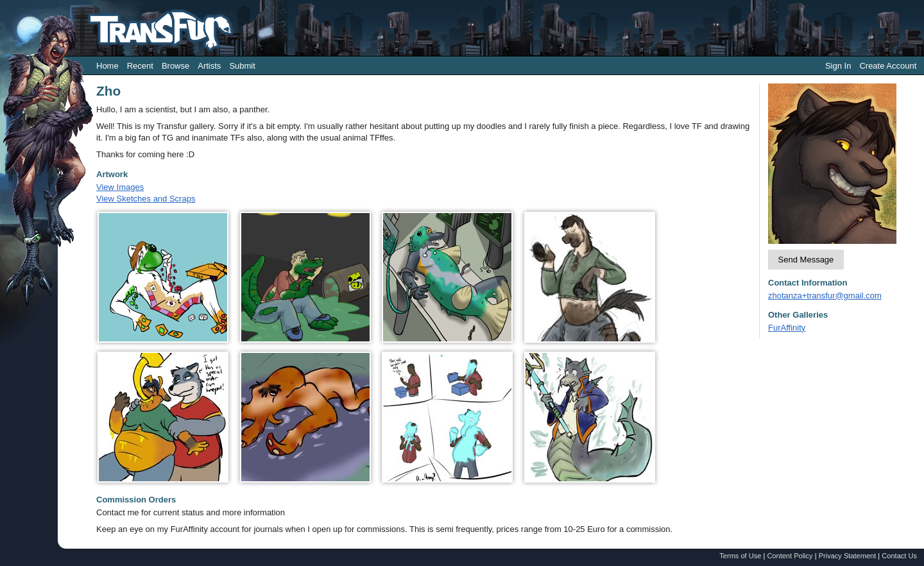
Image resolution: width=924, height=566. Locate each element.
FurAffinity (787, 328)
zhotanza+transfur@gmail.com (825, 296)
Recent (140, 66)
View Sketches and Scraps (146, 199)
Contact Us (899, 556)
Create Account (888, 66)
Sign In (838, 66)
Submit (242, 66)
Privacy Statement (848, 556)
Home (107, 66)
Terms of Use (740, 556)
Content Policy (790, 556)
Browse (175, 66)
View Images (120, 187)
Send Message (806, 260)
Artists (209, 66)
